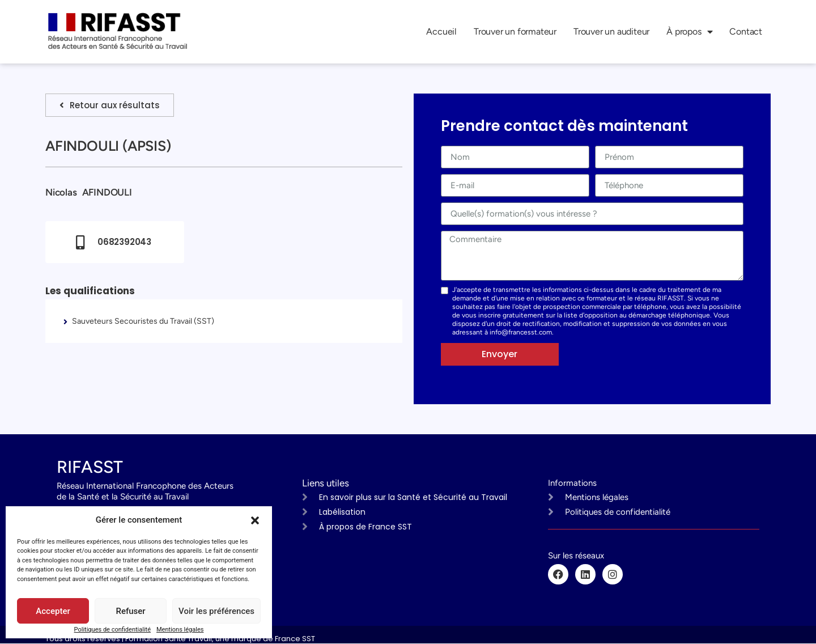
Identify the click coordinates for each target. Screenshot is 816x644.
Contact (746, 31)
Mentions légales (180, 630)
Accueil (441, 31)
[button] (255, 520)
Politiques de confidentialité (112, 630)
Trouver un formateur (515, 31)
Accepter (53, 611)
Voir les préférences (216, 611)
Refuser (130, 611)
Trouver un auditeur (611, 31)
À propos (689, 32)
